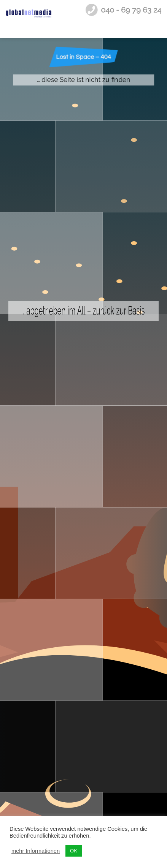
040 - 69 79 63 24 (131, 10)
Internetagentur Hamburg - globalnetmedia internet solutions (29, 19)
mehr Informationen (36, 851)
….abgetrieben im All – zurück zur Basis (84, 443)
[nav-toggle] (154, 19)
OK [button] (74, 851)
